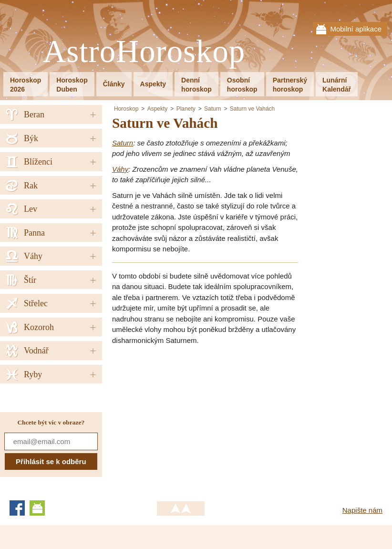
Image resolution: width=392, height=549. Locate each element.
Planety (186, 109)
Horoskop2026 (26, 85)
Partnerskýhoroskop (290, 85)
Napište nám (362, 510)
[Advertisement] (192, 420)
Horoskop (126, 109)
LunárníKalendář (337, 85)
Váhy (120, 169)
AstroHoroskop (144, 52)
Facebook (17, 508)
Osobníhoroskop (242, 85)
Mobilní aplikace (356, 29)
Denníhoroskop (196, 85)
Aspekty (153, 84)
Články (114, 84)
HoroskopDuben (72, 85)
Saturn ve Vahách (253, 109)
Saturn (212, 109)
